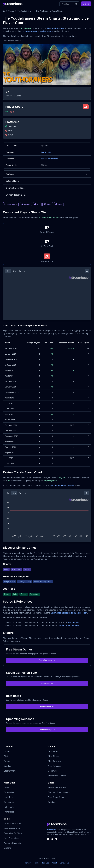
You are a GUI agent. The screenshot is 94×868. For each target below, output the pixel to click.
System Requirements (47, 195)
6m (14, 493)
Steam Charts (10, 771)
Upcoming (53, 771)
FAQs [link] (59, 204)
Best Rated (53, 751)
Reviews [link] (26, 204)
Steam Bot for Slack (13, 833)
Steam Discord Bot (12, 828)
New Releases (55, 766)
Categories (9, 792)
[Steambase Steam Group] (52, 839)
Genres (7, 787)
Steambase (52, 830)
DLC (6, 756)
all (25, 271)
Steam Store (73, 623)
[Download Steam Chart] (87, 271)
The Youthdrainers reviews (62, 486)
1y (20, 271)
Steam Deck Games (57, 776)
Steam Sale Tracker (57, 787)
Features (47, 174)
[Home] (4, 11)
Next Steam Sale (12, 838)
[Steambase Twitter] (56, 839)
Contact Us (64, 863)
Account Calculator (13, 843)
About (54, 863)
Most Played (54, 756)
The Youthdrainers (25, 11)
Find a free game (47, 660)
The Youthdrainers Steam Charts (49, 11)
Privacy (28, 863)
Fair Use (46, 863)
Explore (86, 4)
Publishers (9, 807)
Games (11, 11)
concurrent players (30, 31)
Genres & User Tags (47, 188)
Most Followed (55, 761)
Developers (9, 802)
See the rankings (47, 730)
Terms (37, 863)
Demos (7, 761)
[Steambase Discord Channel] (48, 839)
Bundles (8, 766)
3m (14, 271)
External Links (47, 181)
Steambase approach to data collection (69, 613)
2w (8, 271)
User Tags (9, 797)
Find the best (47, 707)
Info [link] (37, 204)
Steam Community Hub (69, 625)
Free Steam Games (57, 797)
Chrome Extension (12, 823)
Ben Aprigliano (47, 152)
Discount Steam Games (59, 792)
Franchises (9, 812)
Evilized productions (49, 159)
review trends (47, 31)
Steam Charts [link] (11, 204)
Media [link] (48, 204)
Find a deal (47, 683)
